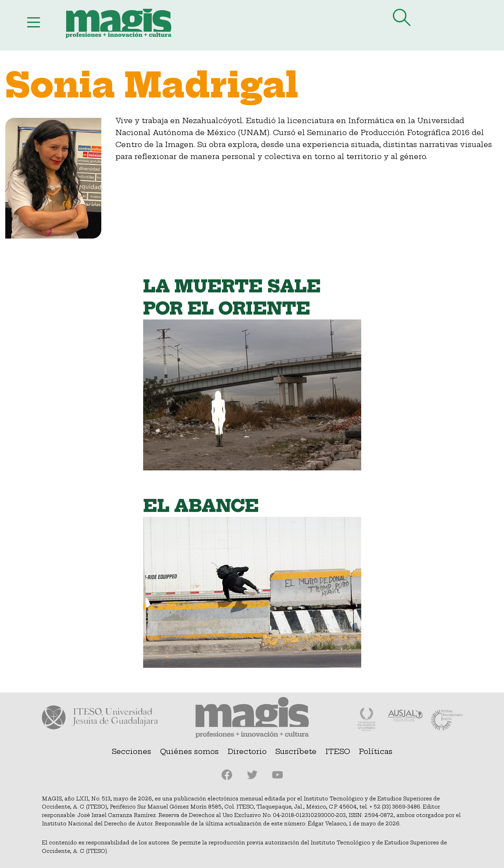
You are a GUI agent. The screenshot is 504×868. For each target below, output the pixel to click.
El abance (201, 506)
